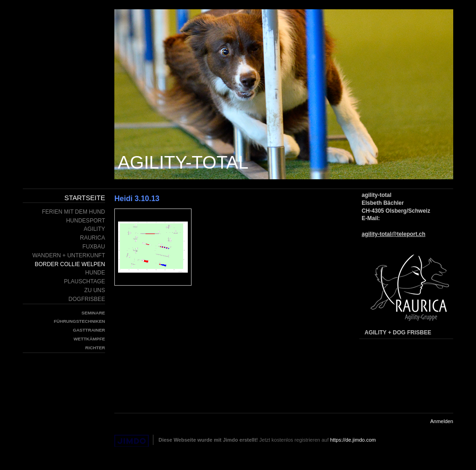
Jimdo (132, 441)
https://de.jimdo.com (353, 440)
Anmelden (442, 421)
